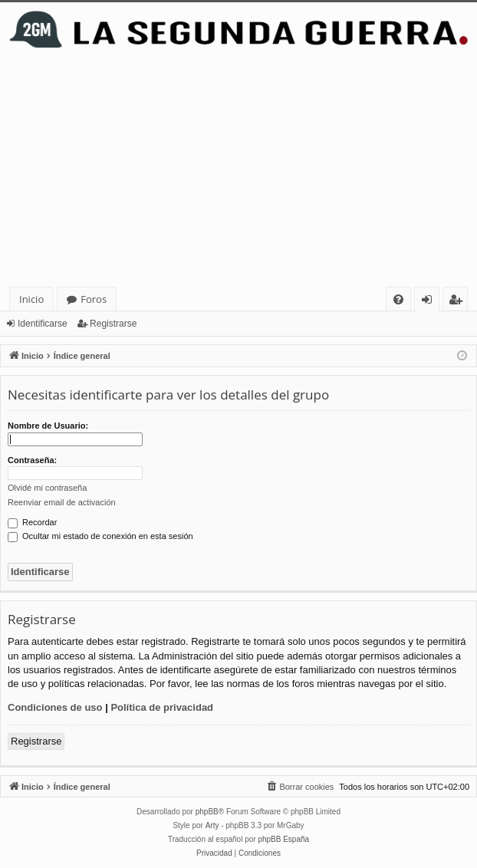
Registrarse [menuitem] (459, 302)
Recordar (32, 522)
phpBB (207, 812)
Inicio (31, 299)
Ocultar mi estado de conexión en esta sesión (100, 536)
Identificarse (43, 324)
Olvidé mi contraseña (47, 488)
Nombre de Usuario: (48, 426)
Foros (94, 299)
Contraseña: (32, 460)
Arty (212, 825)
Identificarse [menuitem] (431, 302)
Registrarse (113, 324)
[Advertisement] (238, 172)
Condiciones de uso (55, 707)
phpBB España (283, 839)
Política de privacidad (162, 707)
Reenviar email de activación (62, 502)
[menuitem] (398, 299)
